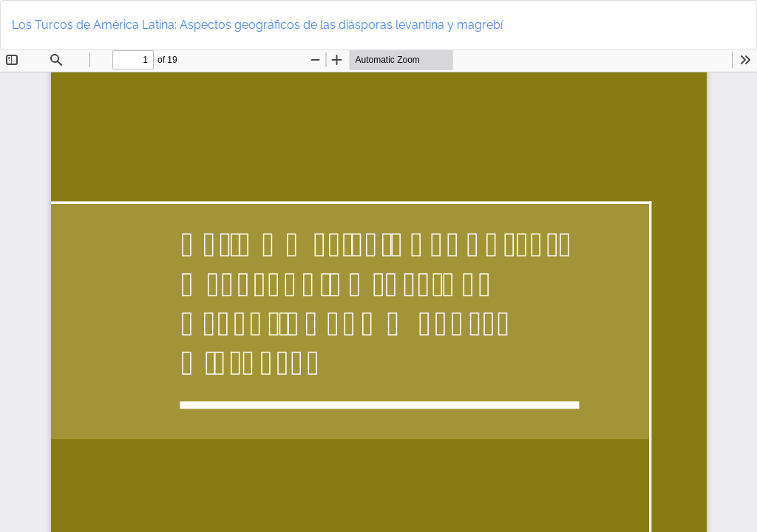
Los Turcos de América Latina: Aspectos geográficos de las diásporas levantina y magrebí (257, 25)
